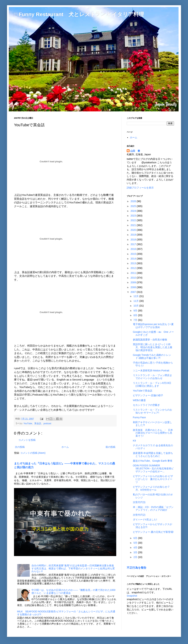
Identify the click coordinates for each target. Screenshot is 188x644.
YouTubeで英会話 (143, 391)
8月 (136, 315)
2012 (134, 268)
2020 (134, 230)
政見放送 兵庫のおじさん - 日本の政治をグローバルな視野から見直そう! (153, 433)
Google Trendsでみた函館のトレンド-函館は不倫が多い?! (152, 356)
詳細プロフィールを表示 (140, 188)
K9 (134, 441)
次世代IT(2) (139, 515)
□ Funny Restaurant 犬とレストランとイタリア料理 (79, 14)
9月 (136, 311)
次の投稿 (20, 447)
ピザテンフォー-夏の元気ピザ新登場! (153, 532)
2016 (134, 249)
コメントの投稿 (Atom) (33, 453)
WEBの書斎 (139, 400)
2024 (134, 211)
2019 (134, 235)
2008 (134, 287)
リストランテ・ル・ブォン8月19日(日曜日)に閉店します (152, 384)
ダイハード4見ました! (145, 520)
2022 (134, 220)
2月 (136, 557)
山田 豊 (135, 151)
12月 (136, 296)
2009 (134, 282)
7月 (136, 320)
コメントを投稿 (27, 440)
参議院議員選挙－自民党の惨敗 (150, 340)
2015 (134, 254)
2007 (134, 292)
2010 (134, 278)
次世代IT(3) (139, 502)
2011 (134, 273)
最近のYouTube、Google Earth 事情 (153, 461)
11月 (136, 301)
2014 (134, 259)
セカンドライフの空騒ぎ (146, 405)
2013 (134, 263)
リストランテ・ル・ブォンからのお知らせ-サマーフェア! (152, 411)
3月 (136, 552)
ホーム (65, 447)
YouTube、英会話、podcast (37, 424)
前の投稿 (110, 447)
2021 (134, 225)
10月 (136, 306)
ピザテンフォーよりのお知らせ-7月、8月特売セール (151, 488)
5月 (136, 543)
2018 (134, 240)
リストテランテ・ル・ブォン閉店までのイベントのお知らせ (152, 377)
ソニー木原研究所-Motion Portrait (151, 371)
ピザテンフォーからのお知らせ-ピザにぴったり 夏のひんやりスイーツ (153, 479)
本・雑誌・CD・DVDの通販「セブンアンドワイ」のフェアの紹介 (153, 509)
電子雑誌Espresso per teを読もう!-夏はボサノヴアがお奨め (153, 326)
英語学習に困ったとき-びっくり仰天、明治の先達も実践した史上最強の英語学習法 (153, 347)
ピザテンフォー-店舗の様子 (148, 395)
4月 (136, 547)
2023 (134, 216)
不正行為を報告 (137, 568)
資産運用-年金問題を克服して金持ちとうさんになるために (153, 455)
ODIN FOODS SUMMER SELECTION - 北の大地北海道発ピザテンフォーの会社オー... (153, 468)
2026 (134, 201)
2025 (134, 206)
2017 (134, 244)
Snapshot (132, 596)
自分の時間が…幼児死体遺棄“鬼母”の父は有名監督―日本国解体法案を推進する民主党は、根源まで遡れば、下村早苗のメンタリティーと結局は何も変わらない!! (73, 568)
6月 (136, 538)
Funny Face (139, 417)
